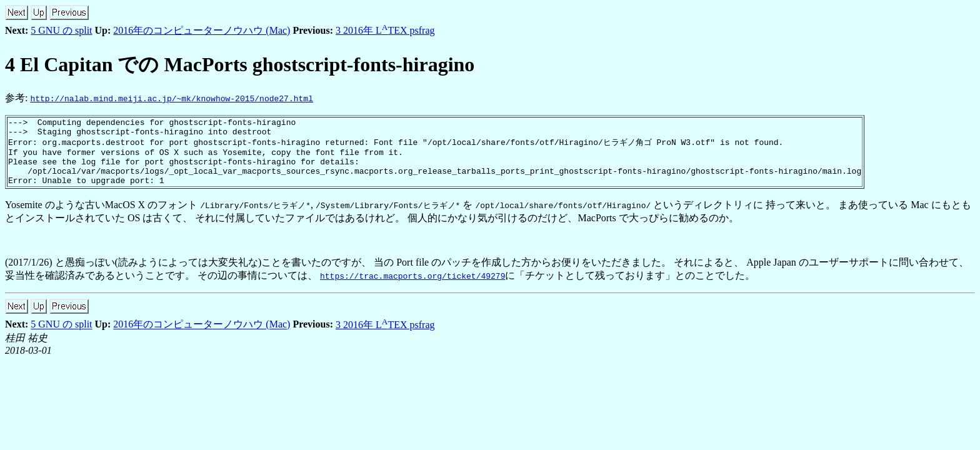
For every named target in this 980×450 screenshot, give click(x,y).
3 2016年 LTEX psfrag (385, 30)
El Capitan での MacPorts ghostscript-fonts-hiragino (240, 64)
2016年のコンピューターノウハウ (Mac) (202, 30)
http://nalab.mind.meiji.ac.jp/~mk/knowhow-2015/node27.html (171, 98)
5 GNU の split (61, 30)
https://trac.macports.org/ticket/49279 (412, 287)
